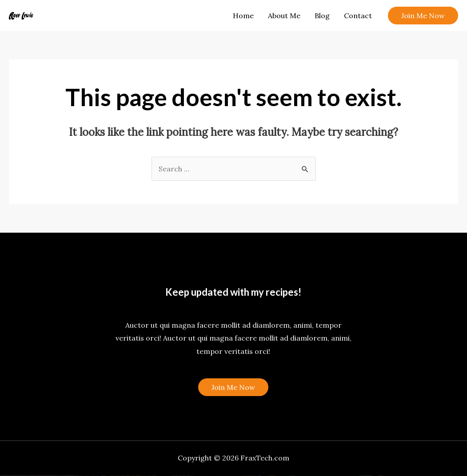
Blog (322, 16)
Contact (358, 16)
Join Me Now (233, 387)
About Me (284, 16)
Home (243, 16)
